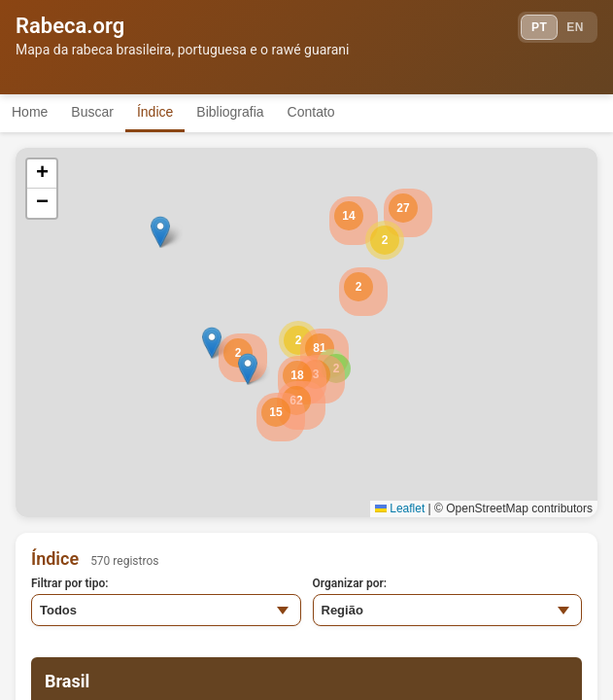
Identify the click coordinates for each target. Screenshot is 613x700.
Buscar (92, 112)
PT (539, 27)
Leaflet (400, 508)
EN (575, 27)
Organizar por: (350, 583)
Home (30, 112)
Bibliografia (230, 112)
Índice (155, 112)
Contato (311, 112)
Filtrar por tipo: (70, 583)
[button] (385, 240)
